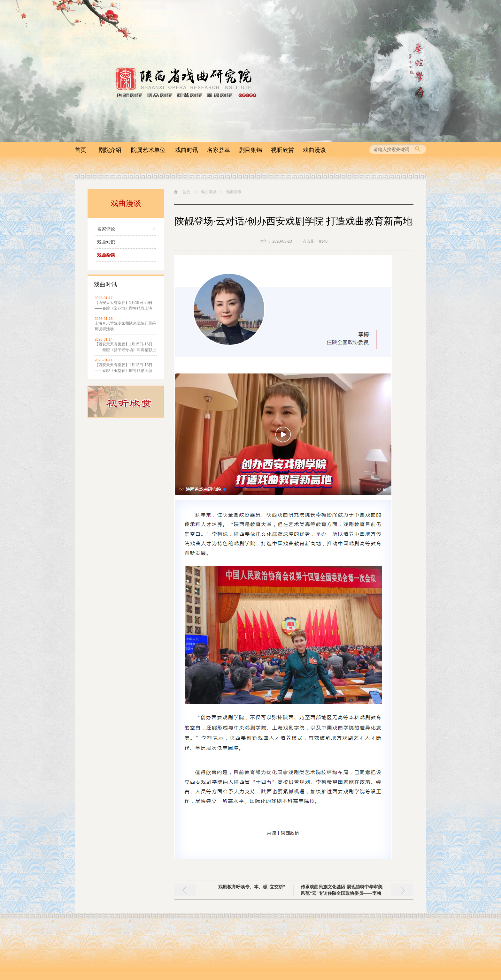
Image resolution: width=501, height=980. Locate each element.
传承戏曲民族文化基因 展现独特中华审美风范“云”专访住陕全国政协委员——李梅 (342, 890)
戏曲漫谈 (314, 150)
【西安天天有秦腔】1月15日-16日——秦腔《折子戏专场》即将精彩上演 (125, 347)
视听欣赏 (282, 150)
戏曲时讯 (187, 150)
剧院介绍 (110, 150)
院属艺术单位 (148, 150)
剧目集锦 (250, 150)
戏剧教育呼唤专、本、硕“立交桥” (252, 887)
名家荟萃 (219, 150)
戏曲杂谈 (106, 255)
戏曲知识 (106, 242)
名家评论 (106, 229)
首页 (81, 150)
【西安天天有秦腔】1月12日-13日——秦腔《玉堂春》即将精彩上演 (123, 368)
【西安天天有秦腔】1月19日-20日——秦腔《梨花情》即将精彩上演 (123, 305)
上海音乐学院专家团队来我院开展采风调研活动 (125, 326)
